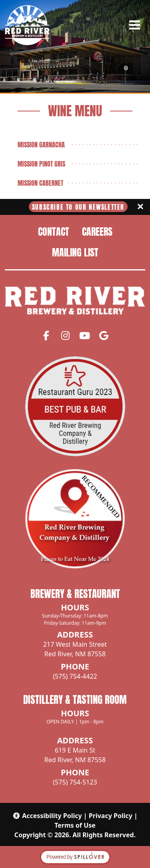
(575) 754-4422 (75, 676)
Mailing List (75, 252)
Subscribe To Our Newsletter (78, 207)
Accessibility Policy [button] (47, 816)
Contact (54, 232)
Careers (97, 232)
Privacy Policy (111, 816)
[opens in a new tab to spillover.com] (75, 856)
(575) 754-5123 (75, 782)
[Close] (140, 207)
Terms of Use (75, 825)
